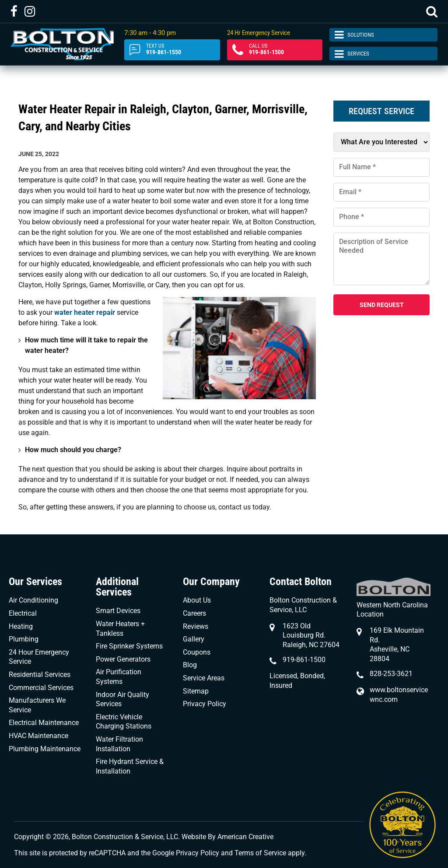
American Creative (245, 837)
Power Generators (123, 659)
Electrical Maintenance (44, 723)
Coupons (197, 652)
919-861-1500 (275, 49)
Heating (21, 626)
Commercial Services (41, 688)
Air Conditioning (33, 600)
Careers (194, 613)
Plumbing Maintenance (45, 749)
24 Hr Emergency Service (259, 33)
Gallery (194, 639)
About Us (197, 600)
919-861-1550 (172, 49)
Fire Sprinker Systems (129, 646)
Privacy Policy (205, 704)
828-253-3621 (391, 674)
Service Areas (204, 678)
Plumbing (24, 639)
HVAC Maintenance (38, 736)
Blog (190, 665)
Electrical (23, 613)
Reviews (196, 626)
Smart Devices (118, 611)
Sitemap (196, 691)
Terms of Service (260, 853)
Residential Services (40, 675)
